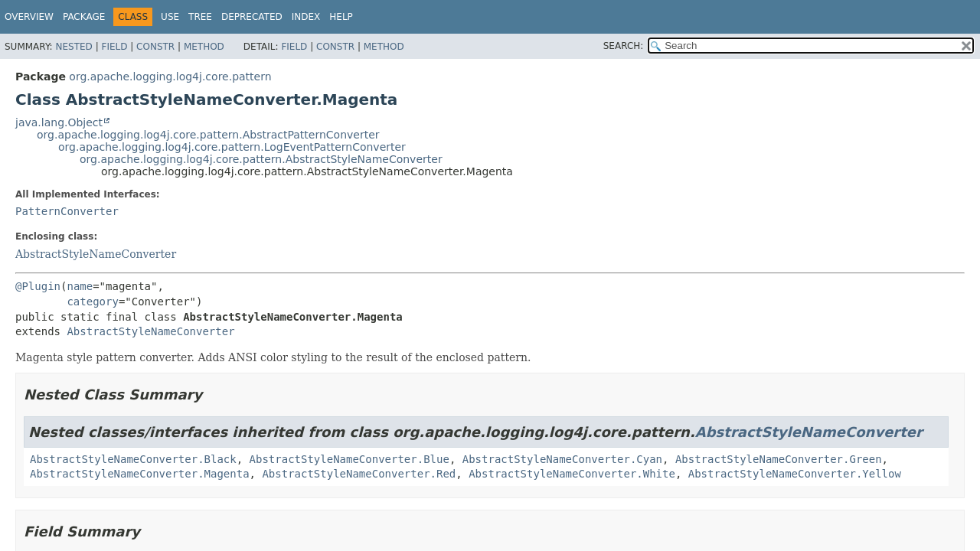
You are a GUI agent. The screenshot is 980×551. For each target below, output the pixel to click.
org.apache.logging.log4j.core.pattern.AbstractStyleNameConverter (261, 159)
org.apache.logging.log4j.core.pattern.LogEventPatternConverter (232, 147)
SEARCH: (624, 46)
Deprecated (252, 17)
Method (204, 47)
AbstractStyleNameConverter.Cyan (562, 459)
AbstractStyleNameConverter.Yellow (795, 474)
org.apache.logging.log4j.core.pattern (170, 77)
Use (170, 17)
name (80, 286)
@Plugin (38, 286)
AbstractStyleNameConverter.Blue (350, 459)
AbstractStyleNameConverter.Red (359, 474)
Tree (200, 17)
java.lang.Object (59, 122)
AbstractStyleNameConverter (96, 254)
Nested (73, 47)
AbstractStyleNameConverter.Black (133, 459)
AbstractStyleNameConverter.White (572, 474)
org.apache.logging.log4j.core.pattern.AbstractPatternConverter (208, 135)
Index (306, 17)
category (92, 302)
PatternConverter (67, 211)
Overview (29, 17)
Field (114, 47)
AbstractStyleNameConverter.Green (779, 459)
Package (84, 17)
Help (341, 17)
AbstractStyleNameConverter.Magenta (140, 474)
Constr (155, 47)
